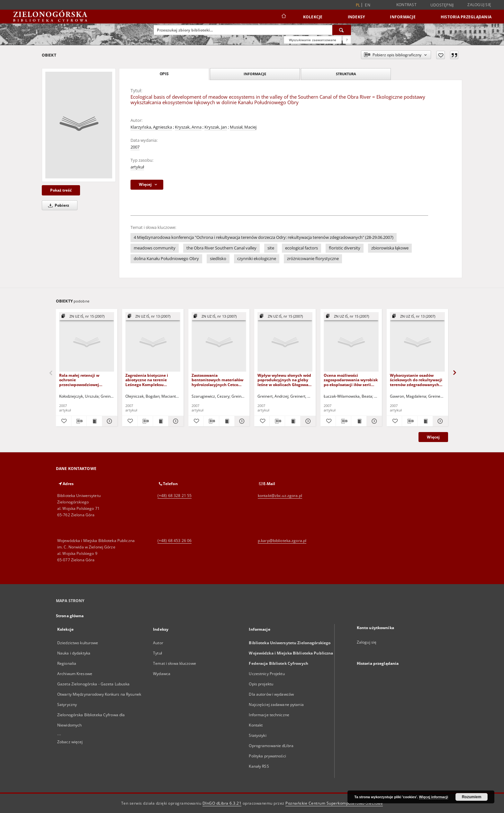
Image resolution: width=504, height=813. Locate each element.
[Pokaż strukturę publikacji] (87, 316)
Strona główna (70, 616)
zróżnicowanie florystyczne (313, 259)
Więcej (433, 437)
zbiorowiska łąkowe (390, 248)
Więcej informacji (434, 797)
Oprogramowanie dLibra (271, 746)
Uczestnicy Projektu (267, 674)
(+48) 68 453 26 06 (175, 541)
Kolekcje (313, 17)
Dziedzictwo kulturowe (78, 643)
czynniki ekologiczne (257, 259)
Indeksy (356, 17)
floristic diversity (345, 248)
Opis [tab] (164, 74)
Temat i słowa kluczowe (175, 663)
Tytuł (157, 653)
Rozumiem (472, 797)
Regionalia (67, 663)
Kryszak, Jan (216, 127)
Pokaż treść (61, 190)
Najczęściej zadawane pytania (276, 705)
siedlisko (218, 259)
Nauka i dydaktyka (74, 653)
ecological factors (301, 248)
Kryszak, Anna (188, 127)
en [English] (368, 5)
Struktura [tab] (346, 74)
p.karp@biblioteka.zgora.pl (282, 541)
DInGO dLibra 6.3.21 (222, 803)
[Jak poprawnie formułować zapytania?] (347, 40)
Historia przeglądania (466, 17)
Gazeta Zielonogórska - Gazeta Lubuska (93, 684)
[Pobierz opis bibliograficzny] (79, 421)
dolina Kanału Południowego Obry (166, 259)
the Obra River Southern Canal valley (221, 248)
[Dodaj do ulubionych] (441, 55)
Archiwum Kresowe (75, 674)
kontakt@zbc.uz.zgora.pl (280, 496)
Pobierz (58, 205)
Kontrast (406, 5)
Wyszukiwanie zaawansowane (313, 40)
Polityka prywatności (267, 756)
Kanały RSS (259, 766)
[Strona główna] (283, 17)
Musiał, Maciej (243, 127)
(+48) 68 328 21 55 (175, 496)
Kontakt (256, 725)
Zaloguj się (479, 5)
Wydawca (162, 674)
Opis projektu (261, 684)
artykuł (137, 167)
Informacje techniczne (269, 715)
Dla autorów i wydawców (271, 694)
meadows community (155, 248)
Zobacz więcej (70, 742)
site (271, 248)
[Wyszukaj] (342, 30)
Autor (158, 643)
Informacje (403, 17)
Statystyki (257, 735)
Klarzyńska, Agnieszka (151, 127)
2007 (135, 147)
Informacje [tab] (255, 74)
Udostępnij (442, 5)
